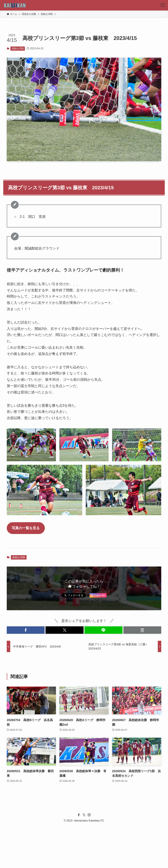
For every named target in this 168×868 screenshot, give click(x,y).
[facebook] (79, 815)
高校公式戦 (18, 48)
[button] (26, 630)
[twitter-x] (84, 815)
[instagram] (89, 815)
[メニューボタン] (163, 5)
